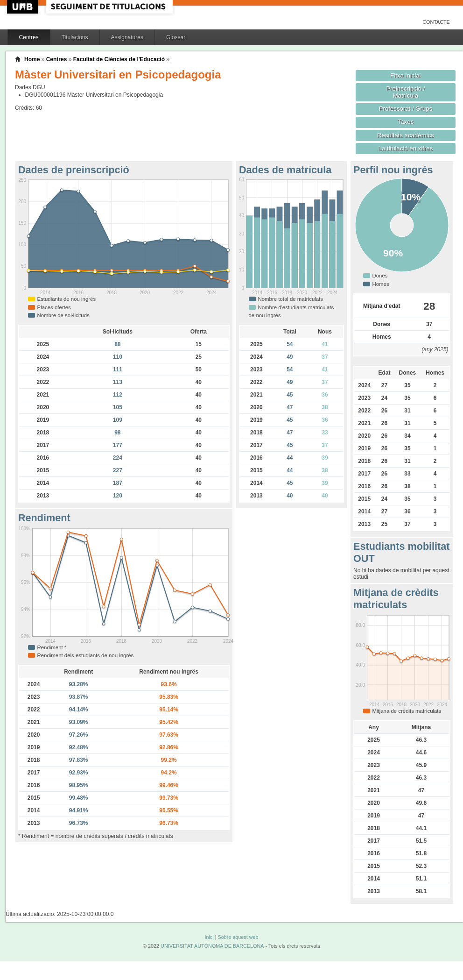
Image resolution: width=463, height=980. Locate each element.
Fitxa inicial (405, 75)
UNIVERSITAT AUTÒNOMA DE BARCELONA (212, 946)
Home (32, 59)
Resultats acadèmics (406, 135)
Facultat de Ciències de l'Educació (119, 59)
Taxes (406, 122)
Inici (209, 937)
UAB (23, 7)
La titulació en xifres (406, 148)
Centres (29, 37)
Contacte (436, 22)
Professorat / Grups (406, 109)
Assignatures (127, 37)
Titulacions (75, 37)
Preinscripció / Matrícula (406, 92)
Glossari (176, 37)
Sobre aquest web (238, 937)
